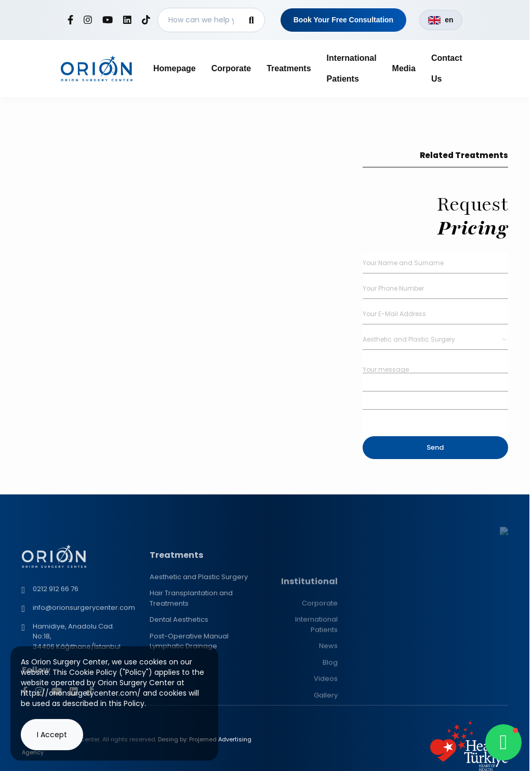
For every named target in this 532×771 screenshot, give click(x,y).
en (441, 20)
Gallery (326, 761)
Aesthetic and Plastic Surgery (199, 628)
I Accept (52, 735)
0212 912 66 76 (56, 642)
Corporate (231, 68)
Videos (326, 745)
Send (435, 447)
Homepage (175, 68)
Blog (330, 729)
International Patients (316, 691)
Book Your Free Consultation (343, 20)
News (328, 712)
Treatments (289, 68)
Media (404, 68)
